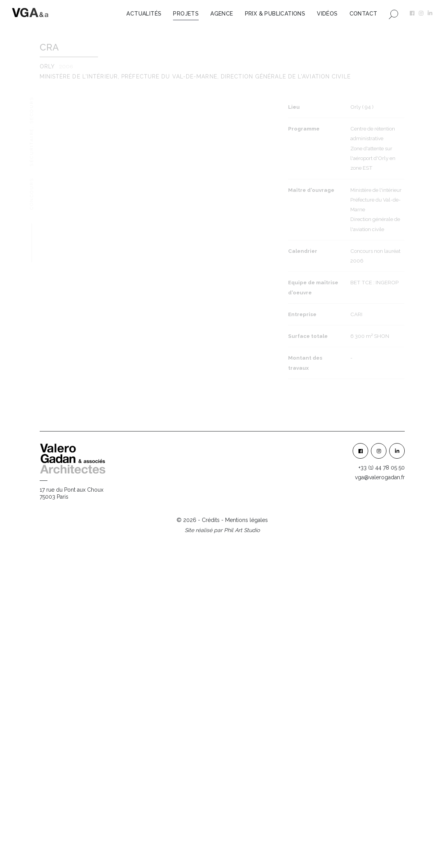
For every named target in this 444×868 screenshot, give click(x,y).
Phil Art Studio (242, 857)
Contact (364, 14)
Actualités (144, 14)
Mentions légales (246, 847)
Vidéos (327, 14)
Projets (186, 14)
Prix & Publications (275, 14)
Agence (222, 14)
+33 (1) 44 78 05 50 (382, 795)
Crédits (211, 847)
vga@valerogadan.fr (380, 804)
